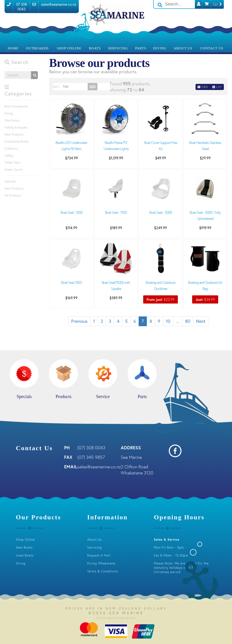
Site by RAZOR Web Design (116, 618)
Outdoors (11, 148)
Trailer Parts (12, 162)
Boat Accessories (16, 106)
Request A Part (99, 555)
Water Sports (14, 169)
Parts (141, 48)
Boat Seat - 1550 (116, 212)
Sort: (56, 86)
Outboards (37, 48)
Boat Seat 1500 (71, 282)
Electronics (12, 120)
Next (201, 321)
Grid (203, 87)
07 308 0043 (22, 7)
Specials (10, 181)
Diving (160, 48)
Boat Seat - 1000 (71, 212)
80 (188, 321)
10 (168, 321)
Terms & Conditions (103, 571)
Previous (79, 321)
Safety (9, 155)
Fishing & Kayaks (16, 127)
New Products (14, 134)
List (217, 87)
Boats (95, 48)
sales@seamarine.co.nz (59, 4)
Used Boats (25, 555)
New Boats (24, 547)
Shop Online (69, 48)
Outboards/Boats (17, 141)
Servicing (118, 48)
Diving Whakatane (101, 563)
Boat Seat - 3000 (161, 212)
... (178, 321)
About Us (183, 48)
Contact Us (212, 48)
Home (13, 48)
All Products (13, 195)
